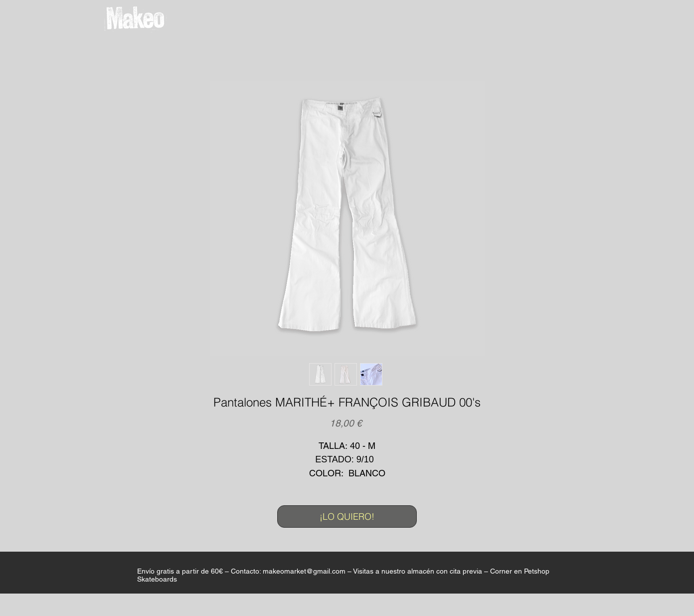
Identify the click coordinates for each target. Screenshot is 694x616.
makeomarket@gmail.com (304, 571)
